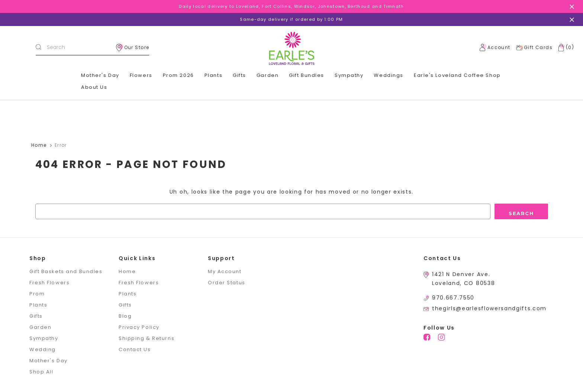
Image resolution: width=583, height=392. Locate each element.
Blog (125, 316)
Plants (213, 75)
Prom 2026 (178, 75)
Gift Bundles (307, 75)
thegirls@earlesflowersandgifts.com (489, 308)
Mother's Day (100, 75)
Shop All (41, 372)
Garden (268, 75)
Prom (37, 294)
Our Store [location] (133, 48)
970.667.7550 (453, 298)
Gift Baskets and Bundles (66, 271)
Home (127, 271)
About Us (94, 87)
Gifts (239, 75)
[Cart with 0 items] (564, 48)
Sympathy (349, 75)
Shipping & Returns (146, 338)
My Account (225, 271)
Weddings (388, 75)
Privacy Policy (139, 327)
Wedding (43, 349)
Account (495, 48)
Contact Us (135, 349)
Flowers (141, 75)
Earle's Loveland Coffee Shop (457, 75)
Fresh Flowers (49, 283)
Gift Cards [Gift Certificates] (534, 48)
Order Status (227, 283)
